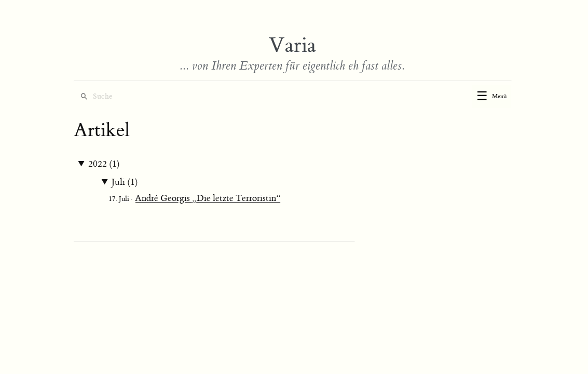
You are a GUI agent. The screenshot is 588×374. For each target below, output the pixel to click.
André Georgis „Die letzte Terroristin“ (208, 198)
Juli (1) (125, 182)
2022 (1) (104, 164)
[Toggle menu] (491, 97)
